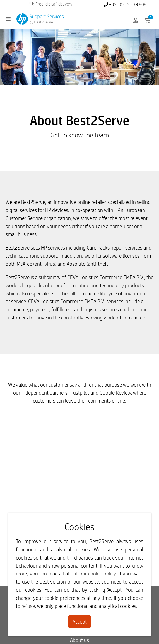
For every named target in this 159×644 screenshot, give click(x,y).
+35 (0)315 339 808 (125, 5)
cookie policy (102, 574)
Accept (80, 622)
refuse (28, 606)
